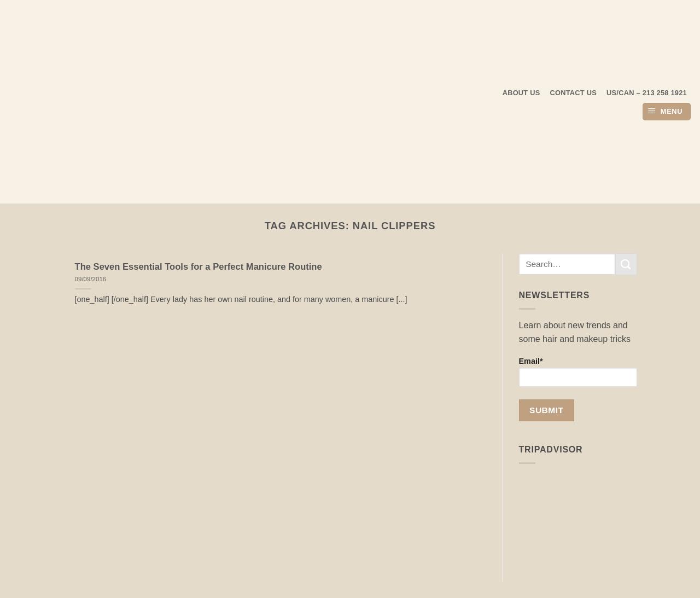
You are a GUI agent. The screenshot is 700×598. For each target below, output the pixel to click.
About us (521, 93)
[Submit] (626, 264)
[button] (667, 112)
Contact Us (574, 93)
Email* (578, 372)
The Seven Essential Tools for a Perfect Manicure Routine (199, 267)
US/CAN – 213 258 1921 (647, 93)
